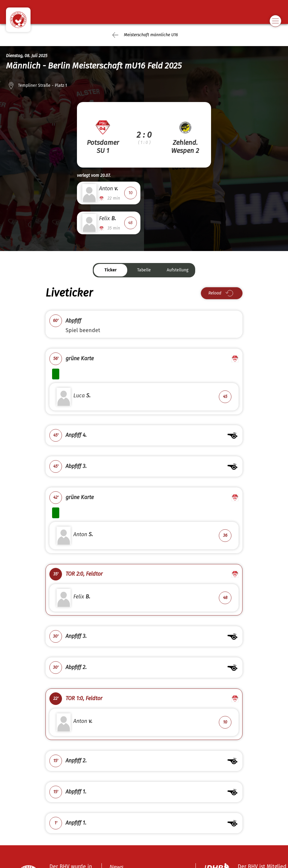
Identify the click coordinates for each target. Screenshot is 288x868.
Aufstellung (178, 270)
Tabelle (144, 270)
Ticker (111, 270)
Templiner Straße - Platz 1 (43, 85)
